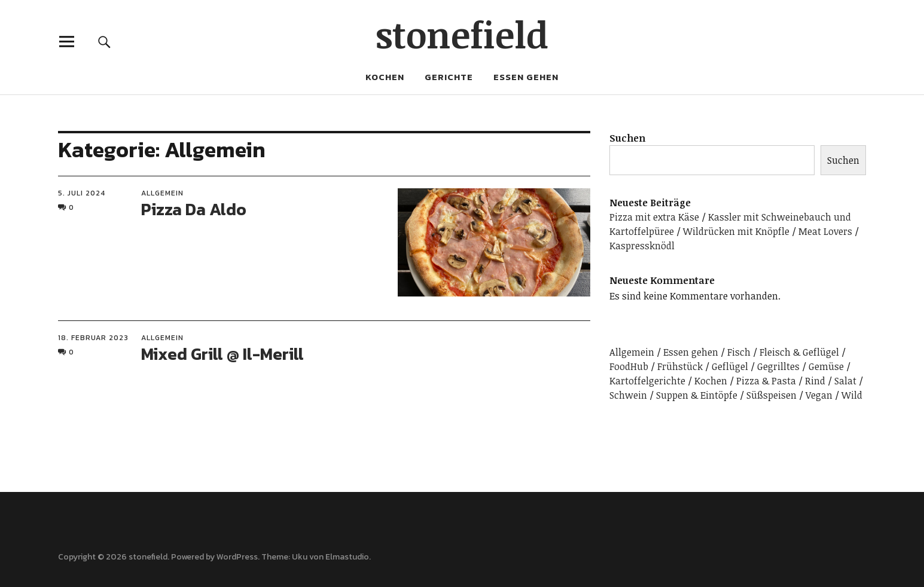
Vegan (819, 395)
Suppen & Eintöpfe (697, 395)
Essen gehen (526, 77)
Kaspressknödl (642, 246)
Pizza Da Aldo (194, 209)
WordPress (237, 557)
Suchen (627, 138)
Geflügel (730, 366)
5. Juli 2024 (82, 193)
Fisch (739, 352)
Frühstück (680, 366)
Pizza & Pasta (766, 381)
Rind (815, 381)
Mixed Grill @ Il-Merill (222, 354)
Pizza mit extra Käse (654, 217)
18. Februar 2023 (93, 338)
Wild (852, 395)
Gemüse (826, 366)
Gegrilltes (778, 366)
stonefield (462, 34)
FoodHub (629, 366)
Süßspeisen (771, 395)
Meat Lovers (825, 231)
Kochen (385, 77)
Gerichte (449, 77)
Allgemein (162, 193)
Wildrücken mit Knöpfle (736, 231)
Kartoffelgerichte (647, 381)
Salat (845, 381)
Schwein (628, 395)
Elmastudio (347, 557)
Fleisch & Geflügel (799, 352)
